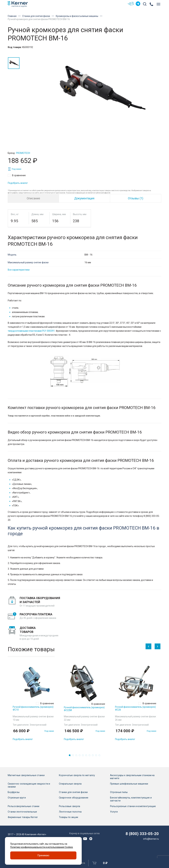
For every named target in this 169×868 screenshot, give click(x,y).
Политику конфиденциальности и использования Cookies (42, 847)
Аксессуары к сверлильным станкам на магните (132, 777)
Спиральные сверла (70, 784)
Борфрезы (14, 792)
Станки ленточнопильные (22, 812)
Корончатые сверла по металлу (77, 775)
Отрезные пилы (119, 792)
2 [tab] (74, 756)
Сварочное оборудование (74, 798)
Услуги (114, 812)
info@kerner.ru (151, 839)
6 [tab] (87, 756)
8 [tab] (94, 756)
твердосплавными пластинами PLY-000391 (31, 331)
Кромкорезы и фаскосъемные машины (77, 16)
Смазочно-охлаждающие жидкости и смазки (29, 785)
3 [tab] (77, 756)
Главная (12, 16)
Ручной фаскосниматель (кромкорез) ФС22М (84, 709)
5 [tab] (84, 756)
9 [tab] (97, 756)
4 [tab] (81, 756)
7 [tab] (90, 756)
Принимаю (43, 855)
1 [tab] (71, 756)
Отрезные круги (17, 798)
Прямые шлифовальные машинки (129, 784)
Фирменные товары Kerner (23, 817)
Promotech (23, 153)
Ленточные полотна (70, 812)
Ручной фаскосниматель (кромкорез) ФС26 (135, 708)
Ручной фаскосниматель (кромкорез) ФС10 (33, 708)
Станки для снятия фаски (36, 16)
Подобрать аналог (18, 183)
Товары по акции (68, 817)
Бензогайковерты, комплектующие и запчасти (131, 799)
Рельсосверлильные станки (24, 806)
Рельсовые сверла (69, 806)
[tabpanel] (33, 703)
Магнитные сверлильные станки (26, 775)
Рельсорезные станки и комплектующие (133, 806)
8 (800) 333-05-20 (142, 834)
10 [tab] (100, 756)
